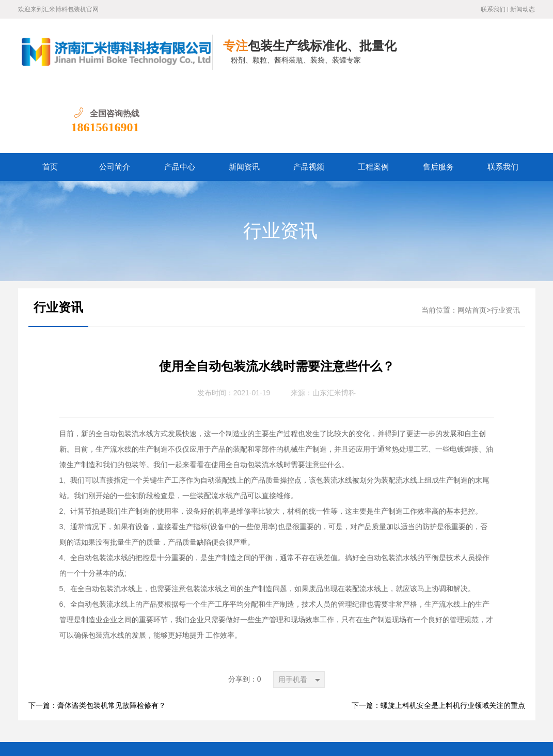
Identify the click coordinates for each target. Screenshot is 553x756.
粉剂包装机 (124, 693)
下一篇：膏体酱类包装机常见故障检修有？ (97, 638)
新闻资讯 (244, 100)
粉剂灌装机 (170, 693)
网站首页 (472, 243)
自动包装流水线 (360, 693)
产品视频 (309, 100)
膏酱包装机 (307, 693)
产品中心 (180, 100)
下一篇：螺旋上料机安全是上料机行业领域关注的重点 (438, 638)
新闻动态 (523, 9)
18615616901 (501, 60)
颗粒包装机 (216, 693)
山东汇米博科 (334, 326)
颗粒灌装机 (262, 693)
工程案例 (373, 100)
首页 (50, 100)
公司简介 (115, 100)
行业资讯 (280, 164)
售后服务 (438, 100)
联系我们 (493, 9)
